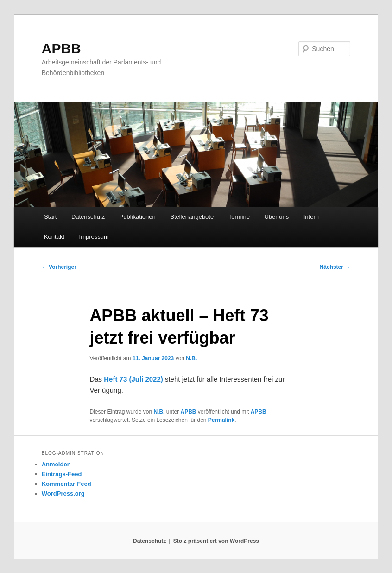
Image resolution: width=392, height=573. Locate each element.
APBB (61, 48)
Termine (239, 217)
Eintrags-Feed (62, 474)
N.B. (191, 358)
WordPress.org (63, 493)
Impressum (94, 237)
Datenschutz (88, 217)
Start (50, 217)
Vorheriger (59, 267)
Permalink (221, 420)
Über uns (276, 217)
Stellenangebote (192, 217)
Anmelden (56, 464)
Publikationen (138, 217)
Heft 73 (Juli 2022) (133, 379)
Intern (311, 217)
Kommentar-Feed (66, 484)
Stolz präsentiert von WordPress (216, 541)
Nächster (335, 267)
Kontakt (54, 237)
